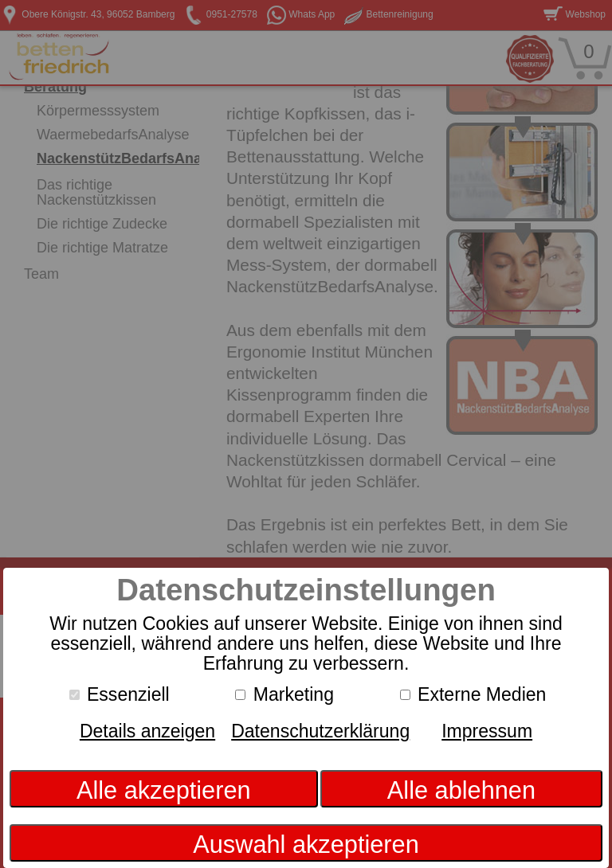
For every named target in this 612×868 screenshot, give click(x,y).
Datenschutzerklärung (320, 731)
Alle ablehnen (461, 790)
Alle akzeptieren (164, 790)
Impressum (487, 731)
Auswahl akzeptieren (306, 845)
